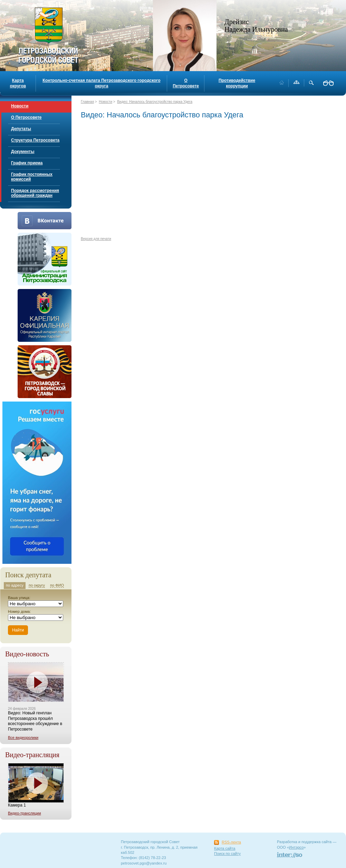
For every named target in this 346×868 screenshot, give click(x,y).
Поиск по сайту (227, 853)
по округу (37, 585)
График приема (27, 163)
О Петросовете (186, 83)
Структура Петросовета (35, 140)
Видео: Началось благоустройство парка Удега (155, 102)
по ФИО (57, 585)
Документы (23, 152)
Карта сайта (225, 848)
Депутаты (21, 129)
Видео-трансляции (25, 813)
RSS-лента (231, 842)
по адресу (15, 585)
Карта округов (18, 83)
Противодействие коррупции (237, 83)
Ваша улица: (19, 598)
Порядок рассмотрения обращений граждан (35, 193)
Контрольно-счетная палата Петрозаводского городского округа (101, 83)
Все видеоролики (23, 737)
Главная (87, 102)
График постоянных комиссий (32, 177)
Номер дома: (19, 611)
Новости (20, 106)
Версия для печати (96, 239)
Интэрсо (296, 847)
